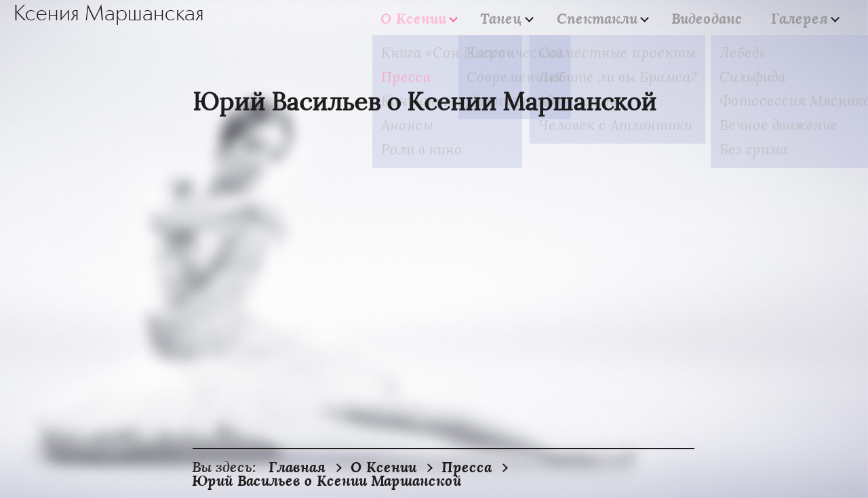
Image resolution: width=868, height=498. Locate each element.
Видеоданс (715, 18)
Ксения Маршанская (109, 15)
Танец (525, 19)
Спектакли (613, 19)
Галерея (800, 19)
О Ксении (445, 19)
